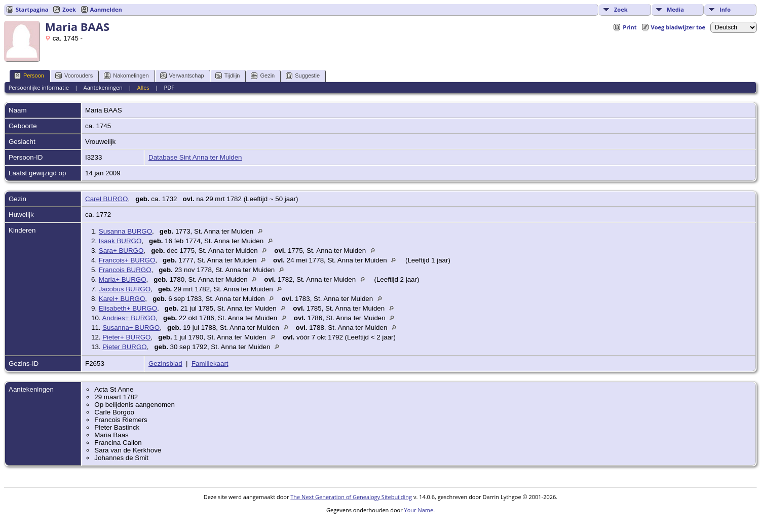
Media (675, 9)
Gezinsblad (165, 364)
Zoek (621, 9)
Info (725, 9)
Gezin (263, 76)
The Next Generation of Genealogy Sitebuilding (351, 497)
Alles (143, 87)
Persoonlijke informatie (39, 87)
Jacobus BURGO (125, 289)
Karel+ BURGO (122, 299)
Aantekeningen (103, 87)
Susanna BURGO (125, 231)
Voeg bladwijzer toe (678, 27)
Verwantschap (182, 76)
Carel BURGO (106, 199)
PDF (169, 87)
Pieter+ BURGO (126, 337)
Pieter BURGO (124, 347)
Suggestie (303, 76)
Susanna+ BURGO (131, 328)
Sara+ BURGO (121, 251)
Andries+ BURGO (129, 318)
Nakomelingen (126, 76)
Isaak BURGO (120, 241)
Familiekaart (210, 364)
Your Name (419, 510)
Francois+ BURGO (127, 260)
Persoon (29, 76)
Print (630, 27)
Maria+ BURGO (123, 279)
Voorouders (74, 76)
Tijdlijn (228, 76)
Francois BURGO (125, 270)
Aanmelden (106, 9)
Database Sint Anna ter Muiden (195, 157)
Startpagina (32, 9)
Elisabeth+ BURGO (128, 308)
